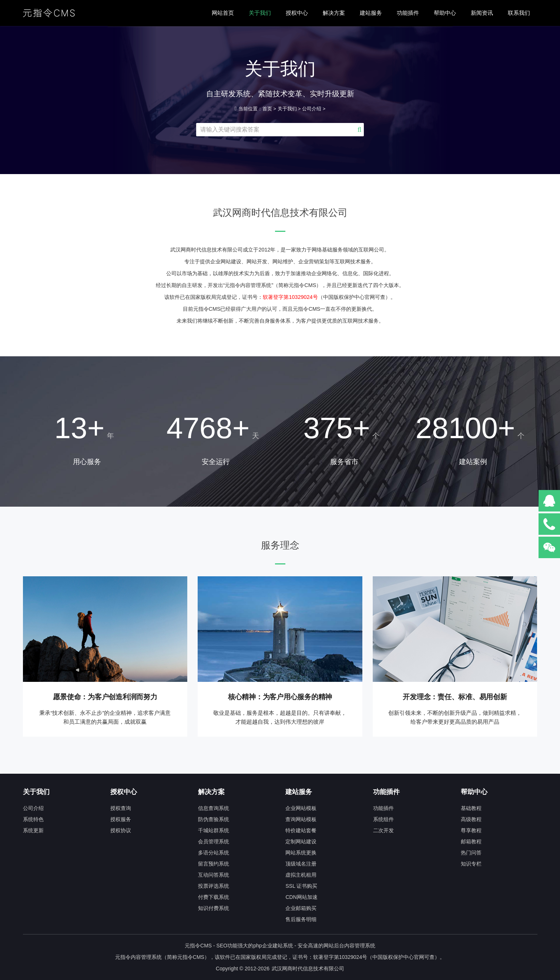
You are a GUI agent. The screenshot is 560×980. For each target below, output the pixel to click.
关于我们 (260, 13)
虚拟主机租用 (301, 875)
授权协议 (121, 830)
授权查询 (121, 808)
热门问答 (471, 853)
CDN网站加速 (301, 897)
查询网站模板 (301, 819)
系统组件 (383, 819)
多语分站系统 (214, 853)
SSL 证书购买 (301, 886)
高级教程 (471, 819)
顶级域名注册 (301, 864)
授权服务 (121, 819)
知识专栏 (471, 864)
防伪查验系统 (214, 819)
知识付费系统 (214, 908)
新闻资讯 (482, 13)
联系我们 (519, 13)
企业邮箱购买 (301, 908)
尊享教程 (471, 830)
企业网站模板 (301, 808)
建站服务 (371, 13)
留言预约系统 (214, 864)
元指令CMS (198, 946)
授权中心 (297, 13)
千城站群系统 (214, 830)
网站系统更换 (301, 853)
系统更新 (33, 830)
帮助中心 (445, 13)
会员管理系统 (214, 841)
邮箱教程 (471, 841)
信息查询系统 (214, 808)
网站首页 (223, 13)
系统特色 (33, 819)
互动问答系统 (214, 875)
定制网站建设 (301, 841)
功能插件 (408, 13)
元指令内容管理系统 (138, 957)
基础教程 (471, 808)
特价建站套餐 (301, 830)
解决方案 (334, 13)
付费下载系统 (214, 897)
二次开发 (383, 830)
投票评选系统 (214, 886)
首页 (267, 109)
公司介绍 (312, 109)
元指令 (185, 957)
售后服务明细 (301, 919)
